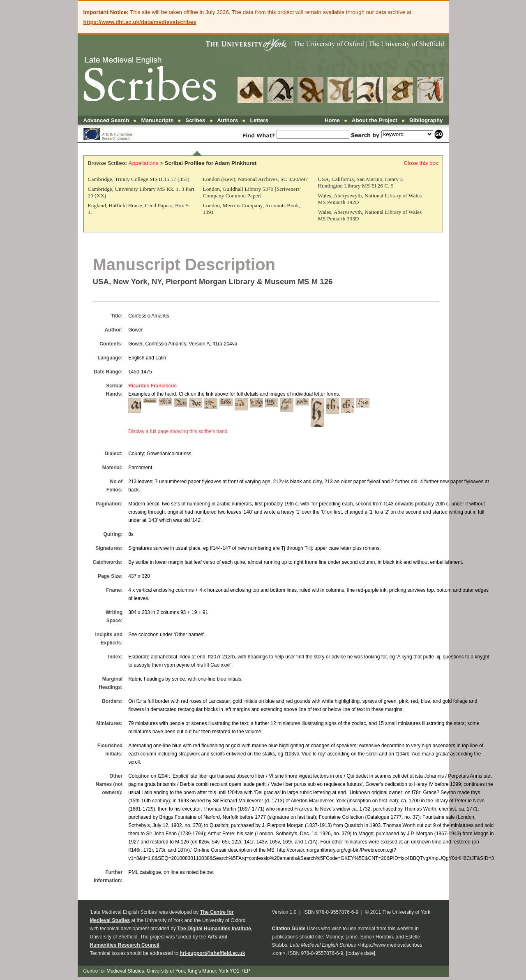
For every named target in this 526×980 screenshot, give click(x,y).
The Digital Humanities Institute (214, 929)
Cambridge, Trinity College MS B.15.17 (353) (139, 179)
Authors (227, 120)
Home (332, 120)
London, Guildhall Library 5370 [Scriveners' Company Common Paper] (252, 192)
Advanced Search (106, 120)
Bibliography (426, 120)
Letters (259, 120)
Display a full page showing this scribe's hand (178, 431)
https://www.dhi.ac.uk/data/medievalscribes (140, 22)
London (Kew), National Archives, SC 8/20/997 (256, 179)
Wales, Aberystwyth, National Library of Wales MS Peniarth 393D (370, 215)
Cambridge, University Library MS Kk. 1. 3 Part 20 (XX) (141, 192)
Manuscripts (158, 120)
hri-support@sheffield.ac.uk (212, 953)
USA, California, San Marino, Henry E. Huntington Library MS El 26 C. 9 (361, 182)
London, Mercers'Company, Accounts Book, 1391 (252, 209)
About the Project (375, 120)
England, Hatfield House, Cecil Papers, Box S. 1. (139, 209)
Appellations (144, 163)
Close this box (421, 163)
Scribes (195, 120)
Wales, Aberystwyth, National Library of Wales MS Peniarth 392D (370, 199)
